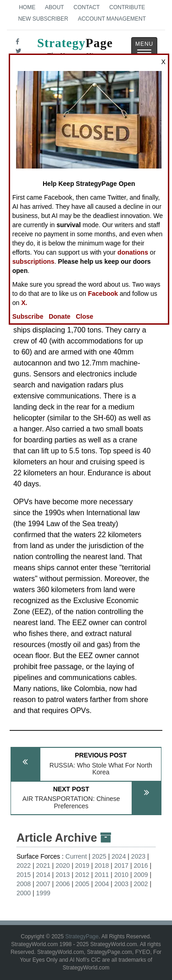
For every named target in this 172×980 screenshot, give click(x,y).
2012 (82, 875)
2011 (102, 875)
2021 (43, 866)
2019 (82, 866)
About (54, 7)
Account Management (112, 19)
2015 (24, 875)
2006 (63, 884)
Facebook (103, 294)
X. (24, 303)
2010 (121, 875)
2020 (63, 866)
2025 (99, 856)
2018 (102, 866)
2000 (24, 893)
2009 (141, 875)
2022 (24, 866)
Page (75, 49)
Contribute (127, 7)
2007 (43, 884)
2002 (141, 884)
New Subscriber (43, 19)
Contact (86, 7)
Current (76, 856)
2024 (119, 856)
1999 (43, 893)
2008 (24, 884)
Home (27, 7)
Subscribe (28, 316)
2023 (138, 856)
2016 (141, 866)
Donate (59, 316)
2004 (102, 884)
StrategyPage (82, 936)
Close (84, 316)
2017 (121, 866)
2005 (82, 884)
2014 (43, 875)
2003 (121, 884)
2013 (63, 875)
